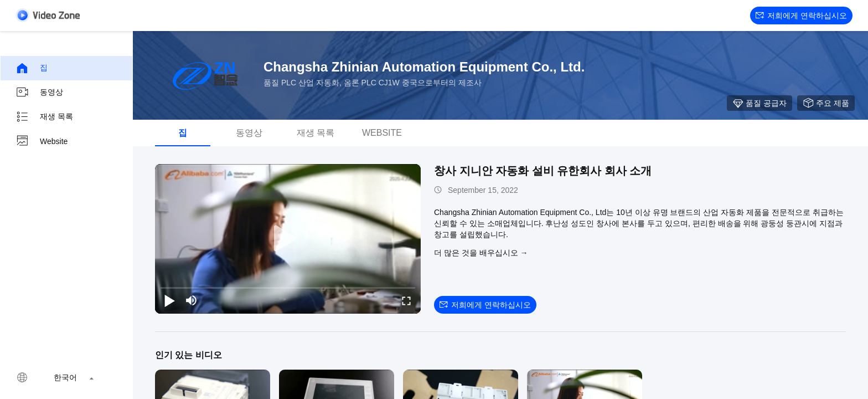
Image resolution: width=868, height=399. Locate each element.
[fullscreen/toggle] (406, 300)
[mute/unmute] (192, 300)
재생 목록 (44, 117)
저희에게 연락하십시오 (801, 16)
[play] (288, 239)
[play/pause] (169, 300)
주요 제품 (826, 103)
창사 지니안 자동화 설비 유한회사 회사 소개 (543, 171)
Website (42, 141)
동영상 (39, 93)
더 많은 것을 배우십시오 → (481, 253)
